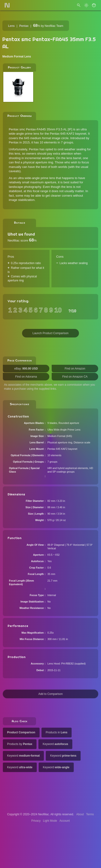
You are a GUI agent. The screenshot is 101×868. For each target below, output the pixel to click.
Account (65, 821)
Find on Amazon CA (75, 377)
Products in (57, 732)
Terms (90, 814)
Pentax (24, 26)
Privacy (36, 821)
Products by (20, 744)
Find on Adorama (26, 377)
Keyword (55, 744)
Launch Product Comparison (50, 333)
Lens (11, 26)
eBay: (26, 369)
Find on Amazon (75, 369)
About (80, 814)
